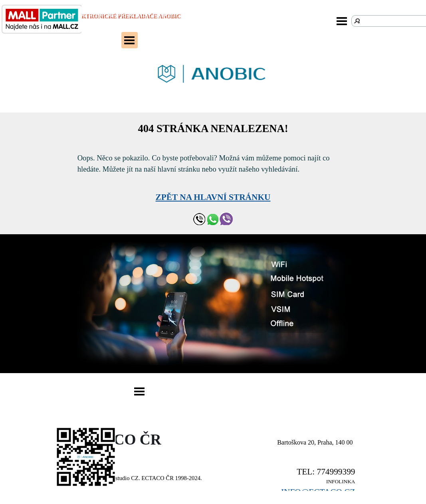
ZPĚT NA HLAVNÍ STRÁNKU (213, 197)
